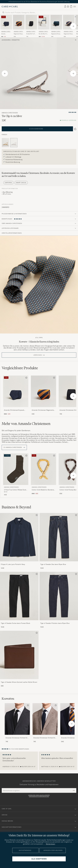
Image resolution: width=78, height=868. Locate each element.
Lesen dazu (38, 355)
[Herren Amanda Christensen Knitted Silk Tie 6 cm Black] (17, 719)
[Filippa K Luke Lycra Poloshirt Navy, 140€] (19, 541)
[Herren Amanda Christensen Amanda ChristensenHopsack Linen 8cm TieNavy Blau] (6, 22)
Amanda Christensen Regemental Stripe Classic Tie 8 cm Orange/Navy (43, 410)
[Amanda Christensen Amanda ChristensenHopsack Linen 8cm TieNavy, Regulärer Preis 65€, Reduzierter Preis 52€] (6, 26)
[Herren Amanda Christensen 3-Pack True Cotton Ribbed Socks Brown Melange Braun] (16, 469)
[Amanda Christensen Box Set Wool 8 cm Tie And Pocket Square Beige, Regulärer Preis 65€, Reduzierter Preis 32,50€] (44, 26)
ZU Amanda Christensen (14, 447)
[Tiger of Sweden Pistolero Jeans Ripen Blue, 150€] (59, 600)
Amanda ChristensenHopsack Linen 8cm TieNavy (6, 34)
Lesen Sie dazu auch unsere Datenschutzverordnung (39, 796)
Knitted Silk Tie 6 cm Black (31, 34)
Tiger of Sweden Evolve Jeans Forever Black (15, 623)
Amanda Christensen (6, 32)
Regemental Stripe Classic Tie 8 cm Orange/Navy (18, 34)
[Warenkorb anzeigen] (71, 7)
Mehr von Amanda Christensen (26, 424)
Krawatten (16, 40)
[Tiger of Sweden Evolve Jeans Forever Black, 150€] (19, 600)
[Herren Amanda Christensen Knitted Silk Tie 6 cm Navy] (45, 719)
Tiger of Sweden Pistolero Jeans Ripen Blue (55, 623)
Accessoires (6, 40)
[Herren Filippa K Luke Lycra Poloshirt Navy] (19, 537)
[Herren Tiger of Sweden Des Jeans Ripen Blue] (59, 537)
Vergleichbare (20, 368)
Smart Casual (21, 183)
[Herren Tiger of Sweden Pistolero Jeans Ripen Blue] (59, 596)
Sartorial (8, 183)
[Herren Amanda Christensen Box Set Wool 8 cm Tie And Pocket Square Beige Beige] (44, 22)
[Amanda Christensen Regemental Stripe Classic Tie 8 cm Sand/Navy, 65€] (69, 26)
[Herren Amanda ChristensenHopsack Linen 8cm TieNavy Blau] (16, 391)
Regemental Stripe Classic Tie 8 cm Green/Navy (56, 34)
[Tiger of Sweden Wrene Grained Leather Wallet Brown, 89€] (19, 659)
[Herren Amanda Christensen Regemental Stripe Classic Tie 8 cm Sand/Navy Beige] (69, 22)
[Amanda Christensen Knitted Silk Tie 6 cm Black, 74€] (31, 26)
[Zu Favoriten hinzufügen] (26, 378)
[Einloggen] (65, 7)
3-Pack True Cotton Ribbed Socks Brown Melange (15, 490)
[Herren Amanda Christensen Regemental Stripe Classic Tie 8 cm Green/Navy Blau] (56, 22)
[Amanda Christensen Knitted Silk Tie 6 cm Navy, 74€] (45, 723)
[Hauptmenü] (75, 7)
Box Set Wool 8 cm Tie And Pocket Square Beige (43, 34)
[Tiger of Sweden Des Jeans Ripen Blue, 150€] (59, 541)
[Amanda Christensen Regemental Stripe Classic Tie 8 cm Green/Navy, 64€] (56, 26)
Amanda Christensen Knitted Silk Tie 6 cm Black (17, 738)
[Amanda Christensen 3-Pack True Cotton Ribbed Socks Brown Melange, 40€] (16, 475)
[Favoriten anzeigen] (68, 7)
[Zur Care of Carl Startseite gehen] (10, 7)
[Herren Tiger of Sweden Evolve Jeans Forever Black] (19, 596)
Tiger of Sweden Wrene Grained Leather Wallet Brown (19, 682)
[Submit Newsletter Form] (74, 790)
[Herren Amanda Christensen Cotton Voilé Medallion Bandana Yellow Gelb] (43, 469)
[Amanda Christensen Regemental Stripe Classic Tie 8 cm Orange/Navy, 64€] (19, 26)
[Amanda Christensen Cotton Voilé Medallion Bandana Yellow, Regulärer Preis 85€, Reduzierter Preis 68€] (43, 475)
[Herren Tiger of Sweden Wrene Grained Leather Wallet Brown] (19, 655)
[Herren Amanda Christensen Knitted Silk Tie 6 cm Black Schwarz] (31, 22)
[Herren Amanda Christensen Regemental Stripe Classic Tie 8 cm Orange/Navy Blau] (19, 22)
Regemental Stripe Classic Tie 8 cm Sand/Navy (68, 34)
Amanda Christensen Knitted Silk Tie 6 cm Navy (45, 738)
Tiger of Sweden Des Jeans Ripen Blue (53, 564)
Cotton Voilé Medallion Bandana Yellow (43, 490)
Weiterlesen (50, 844)
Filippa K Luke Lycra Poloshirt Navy (13, 564)
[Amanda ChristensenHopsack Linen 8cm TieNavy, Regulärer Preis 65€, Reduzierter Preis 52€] (16, 395)
